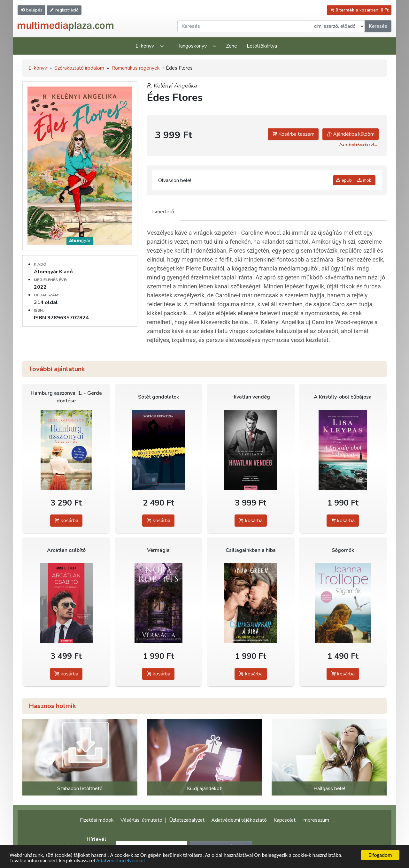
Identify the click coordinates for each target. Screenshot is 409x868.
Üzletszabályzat (187, 820)
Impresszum (316, 820)
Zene (232, 46)
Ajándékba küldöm (351, 134)
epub (344, 180)
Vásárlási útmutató (141, 820)
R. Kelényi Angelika (172, 86)
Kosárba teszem (293, 134)
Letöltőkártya (262, 46)
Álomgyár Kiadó (53, 272)
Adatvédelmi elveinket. (121, 861)
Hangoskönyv (192, 46)
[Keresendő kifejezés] (243, 26)
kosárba (66, 521)
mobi (365, 180)
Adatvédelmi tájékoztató (239, 820)
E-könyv (145, 46)
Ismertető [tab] (163, 212)
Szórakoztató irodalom (79, 68)
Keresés (378, 26)
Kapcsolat (285, 820)
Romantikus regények (136, 68)
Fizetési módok (97, 820)
